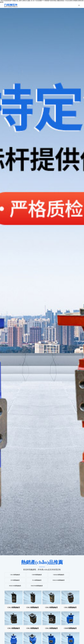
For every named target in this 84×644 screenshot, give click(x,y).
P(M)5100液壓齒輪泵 (51, 580)
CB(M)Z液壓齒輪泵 (51, 575)
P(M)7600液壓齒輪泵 (70, 580)
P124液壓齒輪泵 (14, 580)
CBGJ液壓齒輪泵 (14, 575)
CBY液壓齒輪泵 (70, 575)
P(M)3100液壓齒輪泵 (33, 580)
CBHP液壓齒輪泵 (33, 575)
